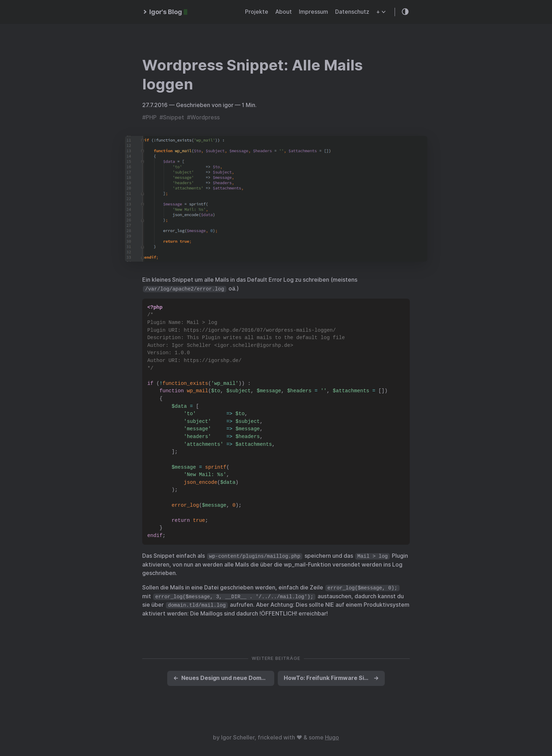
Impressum (313, 12)
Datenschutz (352, 12)
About (284, 12)
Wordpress (205, 117)
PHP (151, 117)
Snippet (174, 117)
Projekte (257, 12)
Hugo (332, 738)
